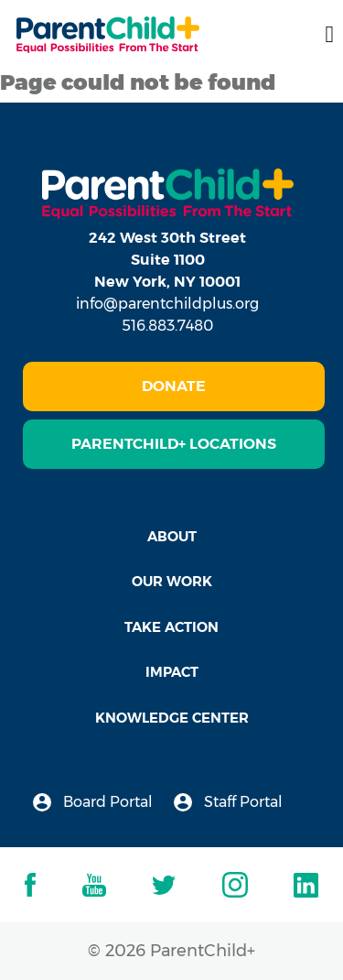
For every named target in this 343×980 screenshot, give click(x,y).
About (172, 536)
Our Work (172, 581)
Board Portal (93, 803)
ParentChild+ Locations (174, 444)
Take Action (171, 627)
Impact (172, 672)
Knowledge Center (172, 718)
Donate (174, 386)
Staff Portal (228, 803)
